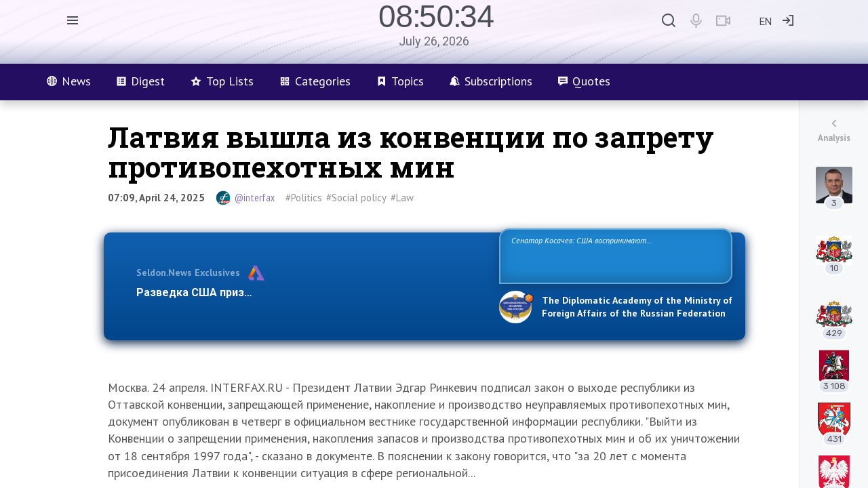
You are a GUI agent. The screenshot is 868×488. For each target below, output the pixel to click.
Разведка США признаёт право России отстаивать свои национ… (311, 292)
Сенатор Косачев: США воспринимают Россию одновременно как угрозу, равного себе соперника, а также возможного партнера (614, 255)
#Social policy (356, 198)
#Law (402, 198)
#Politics (304, 198)
